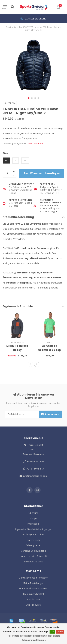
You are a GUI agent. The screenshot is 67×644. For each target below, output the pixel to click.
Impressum (33, 524)
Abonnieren (50, 414)
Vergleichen (33, 599)
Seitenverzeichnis (34, 562)
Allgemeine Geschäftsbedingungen (33, 529)
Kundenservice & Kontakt (33, 556)
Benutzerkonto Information (34, 578)
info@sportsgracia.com (35, 476)
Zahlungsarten (33, 545)
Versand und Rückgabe (33, 551)
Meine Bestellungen (34, 583)
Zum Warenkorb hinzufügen (42, 173)
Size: (6, 153)
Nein (60, 632)
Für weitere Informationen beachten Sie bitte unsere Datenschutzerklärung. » (34, 638)
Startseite (11, 27)
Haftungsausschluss (34, 534)
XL (25, 161)
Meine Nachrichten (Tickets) (33, 588)
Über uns (33, 513)
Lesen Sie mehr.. (35, 144)
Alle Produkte (34, 605)
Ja (52, 632)
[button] (29, 98)
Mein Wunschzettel (33, 594)
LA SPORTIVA (10, 103)
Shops (34, 518)
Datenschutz (34, 540)
